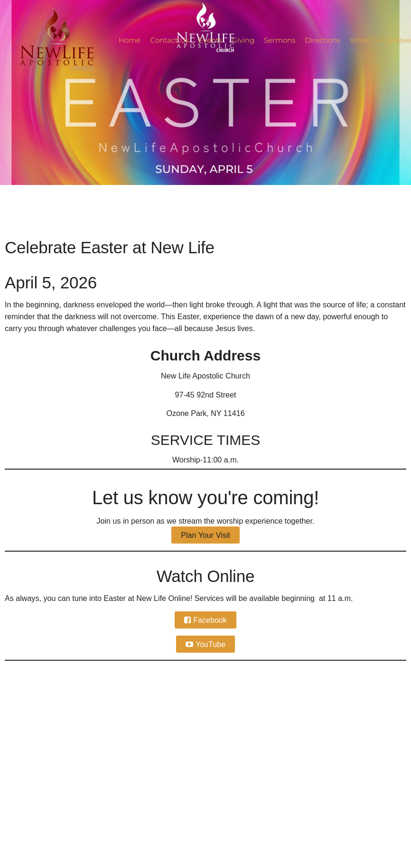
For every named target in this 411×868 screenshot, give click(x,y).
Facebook (210, 620)
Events (210, 40)
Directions (322, 40)
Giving (243, 40)
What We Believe (380, 40)
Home (130, 40)
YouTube (210, 644)
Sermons (280, 40)
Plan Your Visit (205, 535)
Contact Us (169, 40)
